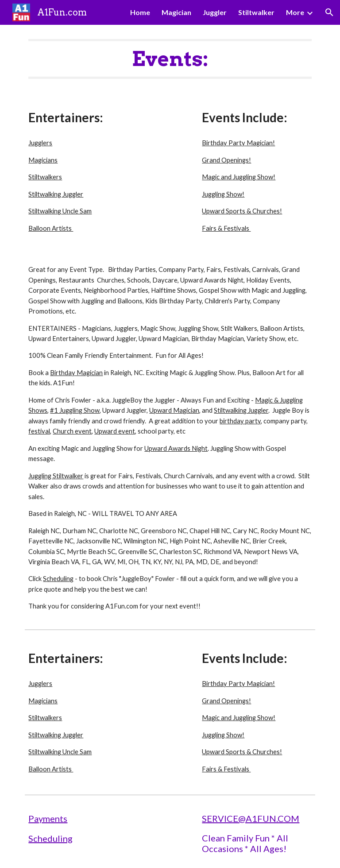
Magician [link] (176, 12)
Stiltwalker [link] (256, 12)
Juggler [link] (215, 12)
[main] (170, 59)
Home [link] (140, 12)
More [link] (295, 12)
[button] (329, 12)
